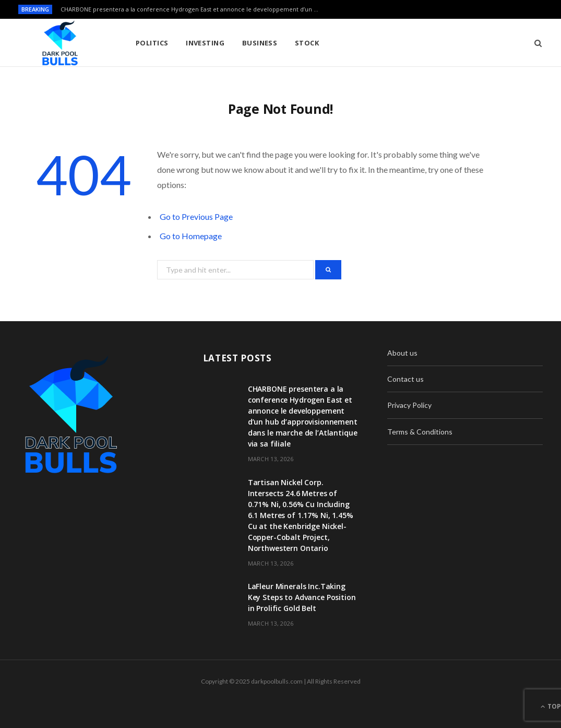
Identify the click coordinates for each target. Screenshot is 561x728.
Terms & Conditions (420, 432)
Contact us (405, 379)
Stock (307, 43)
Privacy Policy (409, 405)
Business (260, 43)
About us (402, 353)
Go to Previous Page (196, 216)
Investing (205, 43)
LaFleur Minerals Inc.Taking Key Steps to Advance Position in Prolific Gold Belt (302, 597)
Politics (152, 43)
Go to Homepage (191, 236)
